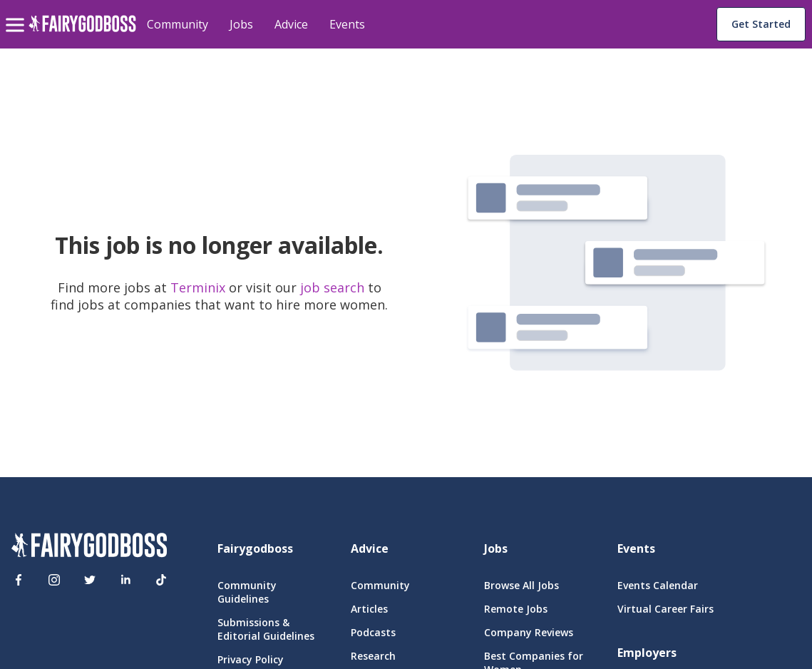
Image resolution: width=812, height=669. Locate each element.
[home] (82, 32)
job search (332, 287)
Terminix (200, 287)
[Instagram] (54, 580)
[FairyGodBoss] (89, 547)
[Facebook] (19, 580)
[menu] (17, 14)
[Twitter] (90, 580)
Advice (291, 24)
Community (178, 24)
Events (347, 24)
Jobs (241, 24)
